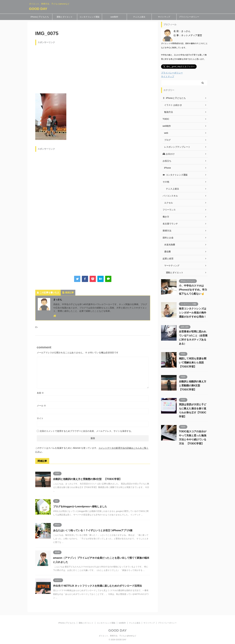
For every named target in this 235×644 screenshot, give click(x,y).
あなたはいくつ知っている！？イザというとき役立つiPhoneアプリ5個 (93, 530)
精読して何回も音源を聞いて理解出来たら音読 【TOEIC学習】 (193, 363)
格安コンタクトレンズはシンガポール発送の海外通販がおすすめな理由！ (193, 313)
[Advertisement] (93, 69)
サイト (40, 418)
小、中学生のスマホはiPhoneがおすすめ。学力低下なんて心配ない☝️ (193, 290)
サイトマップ (164, 17)
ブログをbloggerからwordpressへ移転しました (80, 506)
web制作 (114, 17)
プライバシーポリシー (189, 17)
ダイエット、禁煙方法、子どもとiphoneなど (117, 636)
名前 (40, 393)
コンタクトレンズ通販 (89, 17)
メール (41, 406)
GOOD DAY (38, 9)
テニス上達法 (139, 17)
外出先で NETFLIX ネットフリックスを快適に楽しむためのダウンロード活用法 (98, 586)
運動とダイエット (65, 17)
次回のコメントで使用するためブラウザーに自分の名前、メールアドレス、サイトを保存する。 (86, 431)
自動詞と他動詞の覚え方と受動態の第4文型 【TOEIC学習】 (87, 479)
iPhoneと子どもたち (40, 17)
